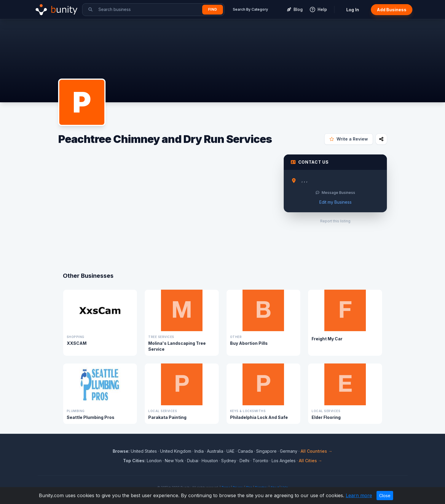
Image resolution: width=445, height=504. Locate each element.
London (154, 461)
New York (174, 461)
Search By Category (250, 9)
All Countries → (316, 451)
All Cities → (311, 461)
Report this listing (335, 221)
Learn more (359, 495)
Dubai (193, 461)
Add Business (392, 10)
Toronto (260, 461)
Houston (210, 461)
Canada (245, 451)
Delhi (244, 461)
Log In (353, 10)
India (199, 451)
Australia (215, 451)
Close (385, 496)
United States (144, 451)
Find (213, 9)
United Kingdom (176, 451)
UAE (231, 451)
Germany (289, 451)
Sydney (229, 461)
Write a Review (349, 139)
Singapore (266, 451)
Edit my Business (335, 202)
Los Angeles (284, 461)
